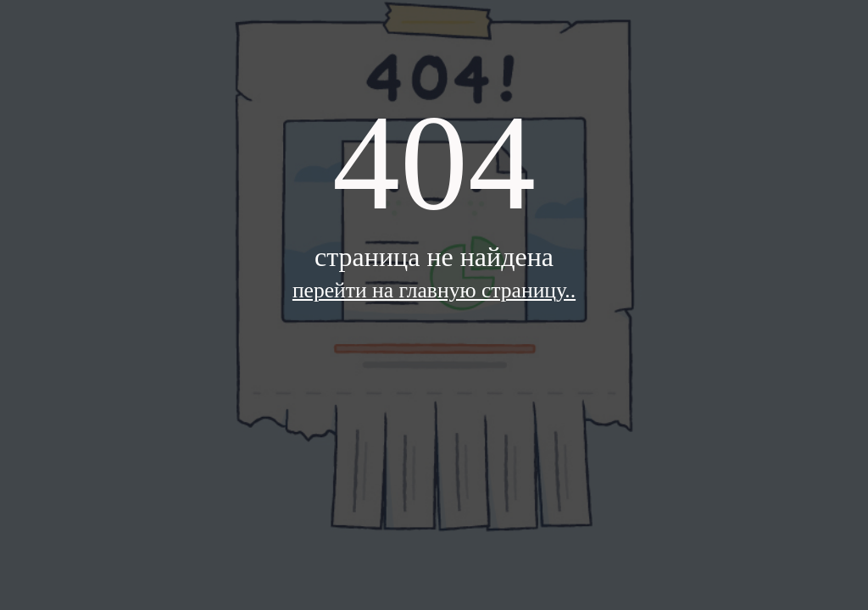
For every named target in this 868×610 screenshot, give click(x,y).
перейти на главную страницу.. (434, 290)
